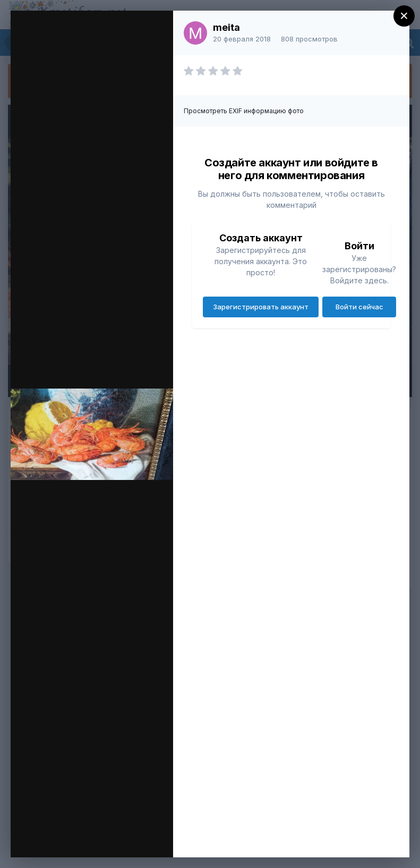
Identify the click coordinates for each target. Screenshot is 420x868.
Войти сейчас (359, 307)
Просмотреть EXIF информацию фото (244, 111)
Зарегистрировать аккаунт (261, 307)
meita (226, 27)
